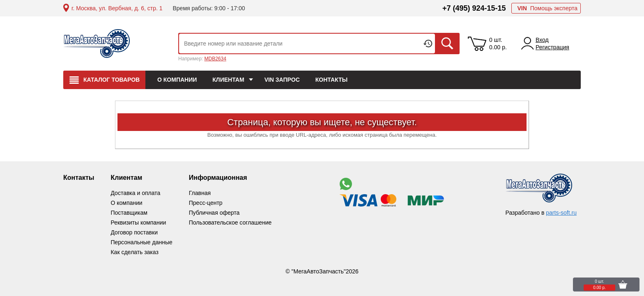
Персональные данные (141, 242)
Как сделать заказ (134, 252)
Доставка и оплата (135, 193)
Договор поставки (134, 232)
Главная (200, 193)
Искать (447, 44)
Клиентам (126, 178)
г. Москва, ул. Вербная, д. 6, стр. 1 (117, 8)
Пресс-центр (206, 203)
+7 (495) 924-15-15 (474, 8)
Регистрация (552, 47)
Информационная (218, 178)
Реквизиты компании (138, 223)
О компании (126, 203)
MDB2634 (215, 59)
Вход (542, 40)
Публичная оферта (214, 213)
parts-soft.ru (561, 213)
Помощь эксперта (547, 8)
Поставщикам (129, 213)
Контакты (79, 178)
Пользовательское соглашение (230, 223)
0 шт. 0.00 (498, 44)
